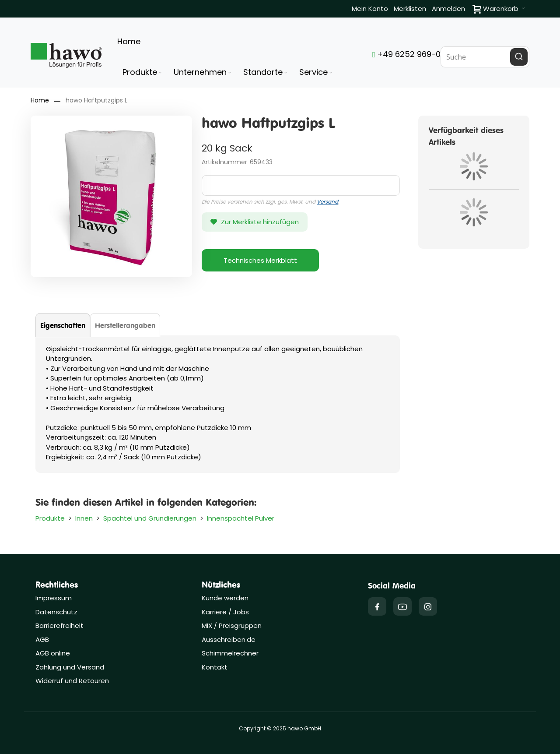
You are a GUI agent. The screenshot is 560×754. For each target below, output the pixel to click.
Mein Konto (370, 9)
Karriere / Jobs (226, 612)
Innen (84, 518)
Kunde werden (225, 598)
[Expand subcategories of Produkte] (160, 73)
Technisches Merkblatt (260, 260)
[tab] (63, 325)
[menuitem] (143, 72)
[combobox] (485, 57)
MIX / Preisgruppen (232, 625)
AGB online (53, 653)
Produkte (50, 518)
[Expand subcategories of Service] (331, 73)
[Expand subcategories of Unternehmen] (230, 73)
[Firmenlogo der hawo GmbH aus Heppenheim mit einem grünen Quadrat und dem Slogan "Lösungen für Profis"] (66, 55)
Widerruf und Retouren (72, 681)
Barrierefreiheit (59, 625)
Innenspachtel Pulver (241, 518)
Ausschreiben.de (229, 639)
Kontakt (215, 667)
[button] (255, 222)
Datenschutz (56, 612)
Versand (327, 202)
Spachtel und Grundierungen (150, 518)
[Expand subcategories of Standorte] (286, 73)
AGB (42, 639)
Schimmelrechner (230, 653)
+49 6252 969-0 (406, 54)
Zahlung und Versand (70, 667)
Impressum (54, 598)
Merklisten (410, 9)
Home (40, 100)
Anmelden (448, 9)
